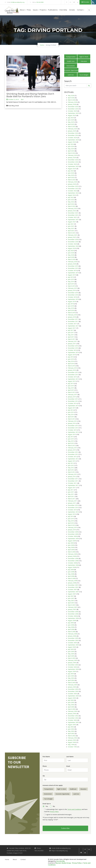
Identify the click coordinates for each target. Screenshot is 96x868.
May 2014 (71, 414)
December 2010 (73, 505)
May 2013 (71, 441)
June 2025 (71, 120)
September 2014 (73, 406)
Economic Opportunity (71, 70)
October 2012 (72, 457)
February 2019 (73, 288)
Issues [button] (35, 10)
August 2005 (72, 647)
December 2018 (73, 293)
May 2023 (71, 175)
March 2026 (72, 100)
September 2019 (73, 273)
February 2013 (73, 448)
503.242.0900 (40, 2)
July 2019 (71, 277)
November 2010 (73, 507)
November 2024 (73, 135)
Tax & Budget (84, 75)
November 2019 (73, 268)
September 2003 (73, 696)
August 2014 (72, 408)
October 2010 (72, 510)
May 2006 (71, 627)
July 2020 (71, 251)
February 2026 (73, 102)
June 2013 (71, 439)
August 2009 (72, 541)
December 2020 (73, 239)
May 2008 (71, 574)
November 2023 (73, 162)
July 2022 (71, 197)
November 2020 (73, 242)
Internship (63, 10)
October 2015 (72, 377)
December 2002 (73, 716)
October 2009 (72, 536)
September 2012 (73, 459)
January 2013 (72, 450)
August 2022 (72, 195)
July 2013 (71, 437)
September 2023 (73, 166)
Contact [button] (80, 10)
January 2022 (72, 211)
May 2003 (71, 705)
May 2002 (71, 731)
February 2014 (73, 421)
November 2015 (73, 375)
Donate (85, 2)
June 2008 (71, 572)
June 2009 (71, 545)
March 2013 (72, 445)
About (15, 860)
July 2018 (71, 304)
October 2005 (72, 643)
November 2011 (73, 481)
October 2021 (72, 217)
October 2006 (72, 616)
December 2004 (73, 665)
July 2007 (71, 596)
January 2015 (72, 397)
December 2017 (73, 319)
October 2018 (72, 297)
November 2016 (73, 348)
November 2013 (73, 428)
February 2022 (73, 208)
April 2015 (71, 390)
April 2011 (71, 496)
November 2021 (73, 215)
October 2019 (72, 270)
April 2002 (71, 733)
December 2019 (73, 266)
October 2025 (72, 111)
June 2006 (71, 625)
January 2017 (72, 344)
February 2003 (73, 711)
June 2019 (71, 279)
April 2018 (71, 310)
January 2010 (72, 530)
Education (84, 61)
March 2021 (72, 233)
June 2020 (71, 253)
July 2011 (71, 490)
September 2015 (73, 379)
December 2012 (73, 452)
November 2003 (73, 691)
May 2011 (71, 494)
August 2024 (72, 142)
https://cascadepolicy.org (59, 851)
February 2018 (73, 315)
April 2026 (71, 98)
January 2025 (72, 131)
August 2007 (72, 594)
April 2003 (71, 707)
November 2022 (73, 188)
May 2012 (71, 468)
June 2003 (71, 702)
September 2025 (73, 113)
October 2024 (72, 138)
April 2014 (71, 417)
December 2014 (73, 399)
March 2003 (72, 709)
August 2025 (72, 115)
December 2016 (73, 346)
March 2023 (72, 180)
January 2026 (72, 104)
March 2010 (72, 525)
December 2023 (73, 160)
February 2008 (73, 581)
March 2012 (72, 472)
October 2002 (72, 720)
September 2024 (73, 140)
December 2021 (73, 213)
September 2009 (73, 538)
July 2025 (71, 118)
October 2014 (72, 403)
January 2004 (72, 687)
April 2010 (71, 523)
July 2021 (71, 224)
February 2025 (73, 129)
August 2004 (72, 671)
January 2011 (72, 503)
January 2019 (72, 290)
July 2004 (71, 674)
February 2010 (73, 527)
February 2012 (73, 474)
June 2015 (71, 386)
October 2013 (72, 430)
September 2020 (73, 246)
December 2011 (73, 479)
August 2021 (72, 222)
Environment (71, 66)
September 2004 (73, 669)
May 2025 (71, 122)
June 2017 (71, 332)
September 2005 (73, 645)
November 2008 (73, 561)
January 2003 (72, 713)
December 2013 (73, 426)
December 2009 (73, 532)
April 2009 (71, 550)
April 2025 (71, 124)
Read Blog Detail (13, 106)
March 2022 (72, 206)
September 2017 (73, 326)
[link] (63, 2)
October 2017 (72, 324)
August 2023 (72, 169)
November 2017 (73, 321)
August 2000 (72, 742)
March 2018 (72, 313)
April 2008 (71, 576)
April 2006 (71, 629)
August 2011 (72, 488)
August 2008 (72, 567)
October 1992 (72, 747)
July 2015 (71, 383)
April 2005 (71, 656)
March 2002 (72, 736)
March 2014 (72, 419)
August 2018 (72, 301)
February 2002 (73, 738)
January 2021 (72, 237)
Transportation (71, 57)
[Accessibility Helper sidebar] (94, 2)
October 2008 (72, 563)
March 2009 (72, 552)
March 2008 (72, 578)
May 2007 (71, 601)
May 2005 (71, 654)
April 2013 (71, 443)
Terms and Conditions (74, 809)
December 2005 (73, 638)
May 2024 (71, 149)
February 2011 (73, 501)
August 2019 (72, 275)
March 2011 (72, 499)
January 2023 (72, 184)
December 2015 (73, 372)
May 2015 (71, 388)
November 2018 (73, 295)
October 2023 (72, 164)
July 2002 (71, 727)
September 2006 (73, 618)
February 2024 (73, 155)
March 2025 (72, 126)
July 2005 (71, 649)
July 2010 (71, 516)
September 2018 (73, 299)
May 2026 (71, 95)
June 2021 (71, 226)
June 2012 (71, 465)
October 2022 (72, 191)
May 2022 (71, 202)
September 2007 (73, 592)
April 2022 (71, 204)
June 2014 (71, 412)
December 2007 (73, 585)
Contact (23, 860)
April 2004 (71, 680)
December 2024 (73, 133)
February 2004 (73, 685)
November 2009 (73, 534)
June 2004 (71, 676)
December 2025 (73, 107)
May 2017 (71, 335)
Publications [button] (52, 10)
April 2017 (71, 337)
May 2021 (71, 228)
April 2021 (71, 231)
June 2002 (71, 729)
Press (29, 10)
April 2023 (71, 177)
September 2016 (73, 352)
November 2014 (73, 401)
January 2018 (72, 317)
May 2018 (71, 308)
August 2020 (72, 248)
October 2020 (72, 244)
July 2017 (71, 330)
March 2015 (72, 392)
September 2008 (73, 565)
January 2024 (72, 157)
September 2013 (73, 432)
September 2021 (73, 219)
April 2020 (71, 257)
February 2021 (73, 235)
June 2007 (71, 598)
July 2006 (71, 623)
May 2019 (71, 282)
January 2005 (72, 663)
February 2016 (73, 368)
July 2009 (71, 543)
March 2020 (72, 259)
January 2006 (72, 636)
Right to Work (84, 57)
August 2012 (72, 461)
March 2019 (72, 286)
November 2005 (73, 640)
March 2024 (72, 153)
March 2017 (72, 339)
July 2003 (71, 700)
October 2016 (72, 350)
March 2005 (72, 658)
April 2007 (71, 603)
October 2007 (72, 589)
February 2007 (73, 607)
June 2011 (71, 492)
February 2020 (73, 262)
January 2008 (72, 583)
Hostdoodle (60, 861)
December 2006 (73, 612)
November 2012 (73, 454)
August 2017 (72, 328)
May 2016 (71, 361)
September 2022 (73, 193)
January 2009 (72, 556)
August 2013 (72, 434)
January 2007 (72, 609)
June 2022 (71, 200)
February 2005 (73, 660)
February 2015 (73, 394)
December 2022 (73, 186)
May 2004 (71, 678)
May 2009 (71, 547)
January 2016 (72, 370)
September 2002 (73, 722)
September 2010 (73, 512)
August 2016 (72, 355)
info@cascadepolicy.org (18, 2)
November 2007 (73, 587)
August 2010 (72, 514)
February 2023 (73, 182)
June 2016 (71, 359)
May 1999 (71, 745)
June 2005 (71, 651)
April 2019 (71, 284)
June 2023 (71, 173)
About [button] (22, 10)
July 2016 (71, 357)
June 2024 (71, 146)
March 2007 (72, 605)
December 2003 (73, 689)
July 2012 (71, 463)
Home (42, 45)
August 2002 (72, 725)
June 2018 (71, 306)
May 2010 (71, 521)
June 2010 (71, 519)
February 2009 (73, 554)
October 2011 (72, 483)
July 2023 (71, 171)
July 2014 (71, 410)
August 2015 (72, 381)
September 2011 (73, 485)
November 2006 (73, 614)
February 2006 (73, 634)
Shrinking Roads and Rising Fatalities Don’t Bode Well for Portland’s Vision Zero (30, 95)
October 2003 (72, 694)
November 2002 (73, 718)
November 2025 (73, 109)
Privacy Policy (54, 812)
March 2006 (72, 632)
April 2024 (71, 151)
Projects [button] (43, 10)
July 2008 (71, 569)
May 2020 (71, 255)
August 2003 (72, 698)
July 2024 (71, 144)
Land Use (71, 75)
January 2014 (72, 423)
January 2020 (72, 264)
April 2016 (71, 363)
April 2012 (71, 470)
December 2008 (73, 558)
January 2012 (72, 476)
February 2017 (73, 341)
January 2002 (72, 740)
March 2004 (72, 682)
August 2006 (72, 620)
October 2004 (72, 667)
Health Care (71, 61)
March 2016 (72, 366)
